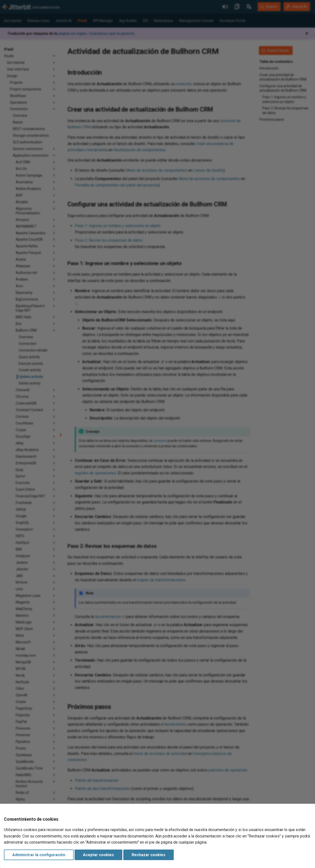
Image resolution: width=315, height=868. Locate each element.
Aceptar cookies (98, 855)
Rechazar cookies (149, 855)
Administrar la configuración (39, 855)
